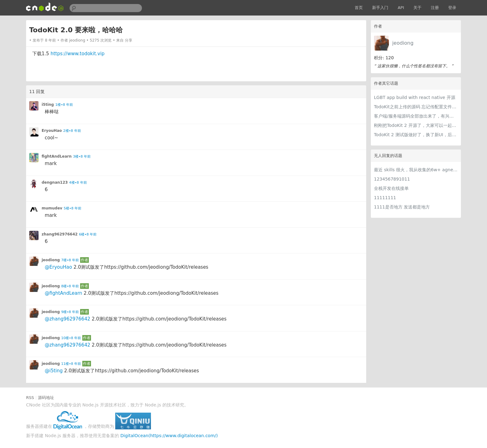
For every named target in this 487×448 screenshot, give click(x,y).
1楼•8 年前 (64, 105)
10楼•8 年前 (71, 338)
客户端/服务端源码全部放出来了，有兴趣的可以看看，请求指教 (416, 116)
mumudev (52, 208)
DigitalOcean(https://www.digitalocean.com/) (169, 436)
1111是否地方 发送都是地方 (402, 207)
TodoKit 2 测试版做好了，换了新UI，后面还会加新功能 (416, 135)
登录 (452, 8)
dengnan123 (55, 182)
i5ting (48, 105)
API (401, 8)
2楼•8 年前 (72, 131)
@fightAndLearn (64, 293)
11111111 (385, 198)
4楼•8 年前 (78, 183)
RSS (30, 398)
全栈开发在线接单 (391, 188)
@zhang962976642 (68, 319)
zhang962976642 (60, 234)
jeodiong (403, 43)
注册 (435, 8)
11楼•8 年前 (71, 364)
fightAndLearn (57, 156)
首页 (359, 8)
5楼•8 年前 (73, 208)
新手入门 (380, 8)
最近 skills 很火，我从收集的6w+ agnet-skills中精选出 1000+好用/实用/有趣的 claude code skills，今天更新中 (416, 170)
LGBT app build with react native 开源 (415, 97)
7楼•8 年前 (70, 260)
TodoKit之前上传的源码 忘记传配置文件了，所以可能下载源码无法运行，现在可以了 (416, 107)
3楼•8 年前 (82, 157)
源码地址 (46, 398)
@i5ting (54, 371)
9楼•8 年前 (70, 312)
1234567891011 (392, 179)
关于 (417, 8)
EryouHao (52, 131)
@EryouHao (58, 267)
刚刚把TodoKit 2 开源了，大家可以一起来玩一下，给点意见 (416, 125)
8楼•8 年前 (70, 286)
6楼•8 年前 (88, 234)
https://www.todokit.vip (78, 54)
